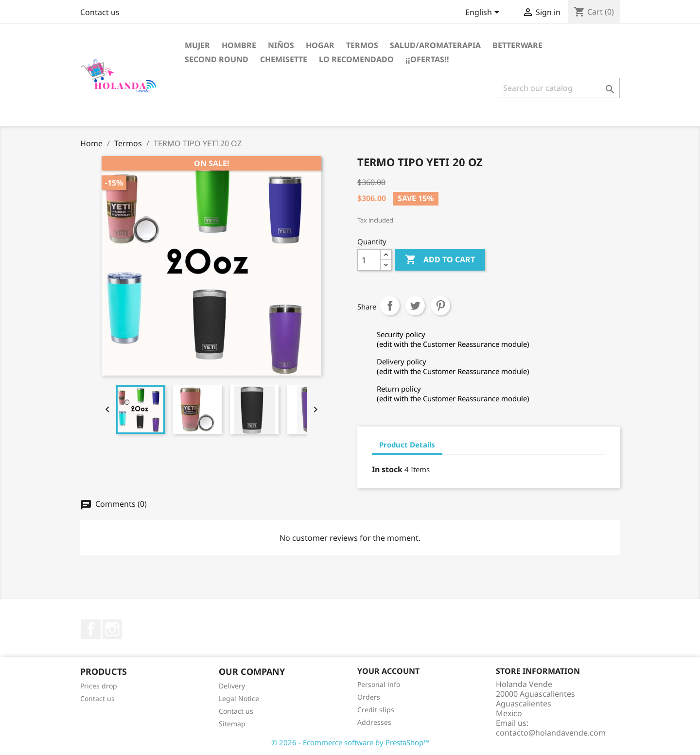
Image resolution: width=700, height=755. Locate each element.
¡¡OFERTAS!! (427, 59)
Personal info (379, 684)
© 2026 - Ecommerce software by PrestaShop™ (350, 742)
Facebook (91, 629)
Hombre (239, 45)
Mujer (197, 45)
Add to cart (440, 260)
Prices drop (99, 686)
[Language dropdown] (484, 13)
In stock (387, 469)
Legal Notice (239, 698)
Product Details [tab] (407, 445)
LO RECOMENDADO (356, 59)
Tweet (415, 306)
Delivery (232, 686)
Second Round (217, 59)
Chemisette (284, 59)
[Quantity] (369, 260)
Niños (281, 45)
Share (390, 306)
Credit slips (376, 710)
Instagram (112, 629)
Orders (369, 697)
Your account (388, 671)
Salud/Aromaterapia (435, 45)
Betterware (517, 45)
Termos (362, 45)
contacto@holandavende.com (551, 733)
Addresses (374, 722)
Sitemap (232, 724)
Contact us (100, 12)
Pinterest (440, 306)
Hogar (320, 45)
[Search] (559, 88)
